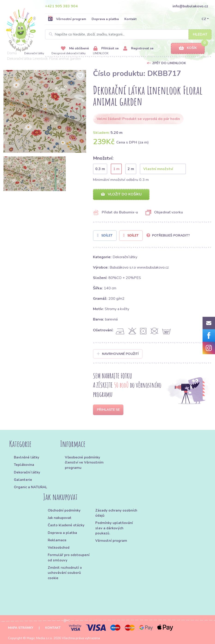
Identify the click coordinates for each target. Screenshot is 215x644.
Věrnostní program (67, 19)
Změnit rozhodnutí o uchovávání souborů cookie (65, 573)
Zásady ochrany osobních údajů (116, 513)
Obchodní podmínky (64, 510)
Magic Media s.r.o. (40, 638)
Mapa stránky (21, 628)
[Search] (128, 34)
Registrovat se (138, 49)
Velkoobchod (59, 548)
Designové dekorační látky (69, 53)
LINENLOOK (101, 53)
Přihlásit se (106, 49)
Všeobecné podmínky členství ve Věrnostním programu (84, 463)
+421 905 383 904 (61, 6)
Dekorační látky (34, 53)
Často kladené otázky (66, 525)
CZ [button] (204, 19)
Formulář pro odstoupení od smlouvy (69, 557)
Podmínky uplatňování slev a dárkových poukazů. (114, 528)
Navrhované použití (118, 354)
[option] (45, 111)
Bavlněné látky (27, 457)
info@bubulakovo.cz (190, 6)
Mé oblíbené (75, 49)
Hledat (200, 34)
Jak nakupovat (60, 518)
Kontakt (130, 19)
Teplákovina (24, 465)
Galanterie (23, 480)
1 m (116, 169)
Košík (188, 48)
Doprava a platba (105, 19)
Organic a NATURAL (30, 487)
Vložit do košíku (121, 194)
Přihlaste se (108, 410)
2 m (131, 169)
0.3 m (100, 169)
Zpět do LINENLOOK (169, 63)
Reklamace (57, 540)
